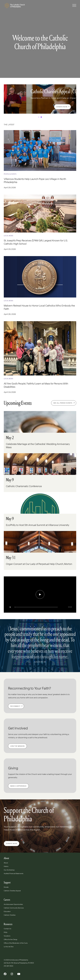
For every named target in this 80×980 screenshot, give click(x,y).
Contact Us (7, 929)
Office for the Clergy (11, 939)
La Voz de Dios (9, 947)
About (6, 863)
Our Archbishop (9, 870)
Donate (6, 887)
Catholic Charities (10, 915)
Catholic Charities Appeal (12, 891)
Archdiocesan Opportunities (13, 904)
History (6, 866)
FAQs (6, 932)
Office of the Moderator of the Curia (16, 943)
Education (7, 911)
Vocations (7, 936)
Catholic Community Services (14, 908)
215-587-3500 (9, 966)
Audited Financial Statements (14, 873)
